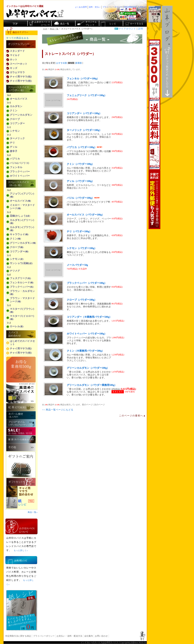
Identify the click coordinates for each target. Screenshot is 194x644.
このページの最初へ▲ (132, 416)
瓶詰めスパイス (21, 393)
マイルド (15, 55)
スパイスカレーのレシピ (111, 23)
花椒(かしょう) (20, 216)
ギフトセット (21, 482)
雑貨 (21, 439)
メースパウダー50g (77, 265)
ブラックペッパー (20, 172)
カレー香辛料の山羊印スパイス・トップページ (15, 23)
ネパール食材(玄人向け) (21, 415)
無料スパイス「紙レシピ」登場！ (22, 610)
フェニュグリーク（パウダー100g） (87, 95)
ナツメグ (15, 271)
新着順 (79, 63)
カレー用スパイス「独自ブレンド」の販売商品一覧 (21, 44)
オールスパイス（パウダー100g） (85, 215)
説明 (141, 29)
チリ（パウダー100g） (79, 231)
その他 (21, 447)
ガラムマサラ (17, 72)
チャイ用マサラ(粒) (21, 77)
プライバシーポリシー (44, 636)
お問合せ (142, 7)
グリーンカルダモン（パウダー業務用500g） (92, 385)
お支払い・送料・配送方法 (69, 636)
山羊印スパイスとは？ (21, 526)
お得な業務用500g (21, 370)
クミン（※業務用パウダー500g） (85, 351)
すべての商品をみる (18, 38)
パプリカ (15, 159)
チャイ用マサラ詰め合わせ (21, 492)
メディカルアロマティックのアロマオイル (21, 423)
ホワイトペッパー (20, 176)
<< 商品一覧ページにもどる (58, 410)
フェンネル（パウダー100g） (83, 79)
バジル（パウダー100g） (83, 198)
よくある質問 (81, 7)
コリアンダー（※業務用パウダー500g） (89, 317)
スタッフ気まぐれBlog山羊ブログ (167, 52)
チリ (12, 143)
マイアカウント (127, 29)
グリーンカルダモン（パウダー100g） (88, 368)
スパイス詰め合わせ (21, 334)
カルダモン (16, 106)
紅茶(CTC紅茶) (21, 407)
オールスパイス (19, 99)
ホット (14, 59)
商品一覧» (33, 512)
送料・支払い (95, 7)
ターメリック (17, 138)
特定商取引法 (130, 7)
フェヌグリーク (20, 278)
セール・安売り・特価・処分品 (21, 431)
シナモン (15, 131)
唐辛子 (14, 151)
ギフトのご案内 (21, 465)
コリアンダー (17, 123)
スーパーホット (19, 64)
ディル (14, 147)
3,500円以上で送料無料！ (154, 134)
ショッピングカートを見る (134, 23)
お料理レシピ (21, 560)
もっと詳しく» (21, 550)
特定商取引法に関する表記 (18, 636)
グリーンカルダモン (21, 115)
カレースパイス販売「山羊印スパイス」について (39, 23)
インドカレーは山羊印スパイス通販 (25, 6)
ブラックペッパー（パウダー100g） (87, 283)
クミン (14, 111)
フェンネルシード (22, 282)
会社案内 (89, 636)
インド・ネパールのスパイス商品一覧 (63, 23)
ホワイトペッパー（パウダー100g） (87, 334)
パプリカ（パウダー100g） (85, 147)
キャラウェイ (19, 234)
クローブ (15, 119)
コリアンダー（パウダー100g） (84, 113)
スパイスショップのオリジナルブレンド (87, 23)
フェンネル (16, 167)
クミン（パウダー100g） (80, 164)
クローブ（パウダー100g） (82, 300)
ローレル (17, 326)
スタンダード (17, 51)
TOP (45, 29)
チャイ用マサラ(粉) (21, 81)
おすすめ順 (62, 63)
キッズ (14, 68)
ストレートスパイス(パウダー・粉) (21, 89)
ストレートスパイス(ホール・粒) (21, 184)
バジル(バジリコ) (19, 163)
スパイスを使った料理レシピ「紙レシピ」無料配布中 (21, 503)
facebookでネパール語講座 (155, 14)
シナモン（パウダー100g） (82, 248)
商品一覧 (54, 29)
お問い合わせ (101, 636)
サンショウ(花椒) (21, 263)
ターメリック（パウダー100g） (84, 130)
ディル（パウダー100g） (80, 181)
